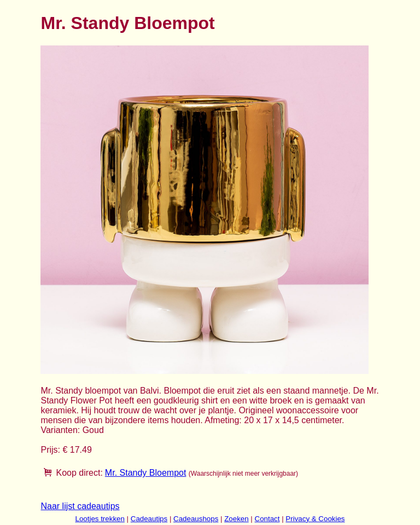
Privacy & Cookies (315, 519)
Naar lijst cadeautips (80, 506)
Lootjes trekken (100, 519)
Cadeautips (149, 519)
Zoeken (236, 519)
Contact (267, 519)
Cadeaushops (196, 519)
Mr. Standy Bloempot (146, 473)
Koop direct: (79, 473)
